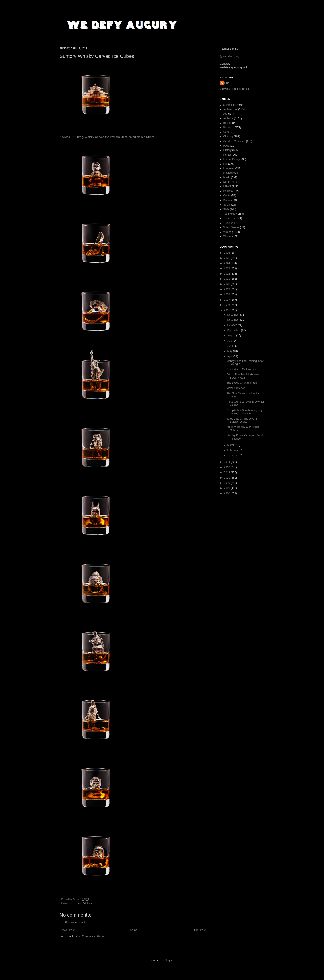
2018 (227, 294)
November (234, 320)
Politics (228, 191)
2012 (227, 473)
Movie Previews (236, 388)
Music (227, 177)
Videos (227, 232)
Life (225, 164)
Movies (228, 173)
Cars (226, 132)
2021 (227, 279)
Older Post (199, 930)
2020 (227, 284)
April (230, 356)
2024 (227, 263)
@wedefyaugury (230, 56)
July (230, 341)
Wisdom (228, 236)
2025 (227, 258)
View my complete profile (235, 89)
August (232, 336)
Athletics (228, 118)
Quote (227, 196)
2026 (227, 253)
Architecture (230, 109)
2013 (227, 467)
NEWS (227, 187)
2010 (227, 483)
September (234, 330)
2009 (227, 488)
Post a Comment (75, 922)
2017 (227, 300)
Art (84, 903)
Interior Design (232, 159)
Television (229, 218)
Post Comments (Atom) (90, 936)
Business (229, 128)
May (230, 351)
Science (228, 200)
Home (134, 930)
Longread (229, 168)
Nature (227, 182)
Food (90, 903)
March (231, 445)
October (232, 325)
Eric (227, 83)
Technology (230, 214)
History (227, 150)
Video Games (231, 227)
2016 (227, 305)
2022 (227, 274)
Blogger (169, 960)
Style (226, 209)
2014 (227, 462)
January (232, 456)
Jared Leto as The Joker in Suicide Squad (242, 420)
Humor (227, 155)
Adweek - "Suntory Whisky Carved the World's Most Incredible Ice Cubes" (108, 137)
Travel (227, 223)
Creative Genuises (234, 141)
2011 (227, 478)
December (234, 315)
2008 (227, 493)
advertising (75, 903)
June (230, 346)
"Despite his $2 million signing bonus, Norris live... (244, 412)
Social (227, 205)
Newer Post (68, 930)
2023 (227, 268)
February (233, 450)
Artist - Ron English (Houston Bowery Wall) (244, 376)
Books (227, 123)
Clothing (228, 137)
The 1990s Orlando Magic (242, 383)
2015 (227, 310)
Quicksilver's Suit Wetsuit (241, 369)
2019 (227, 289)
